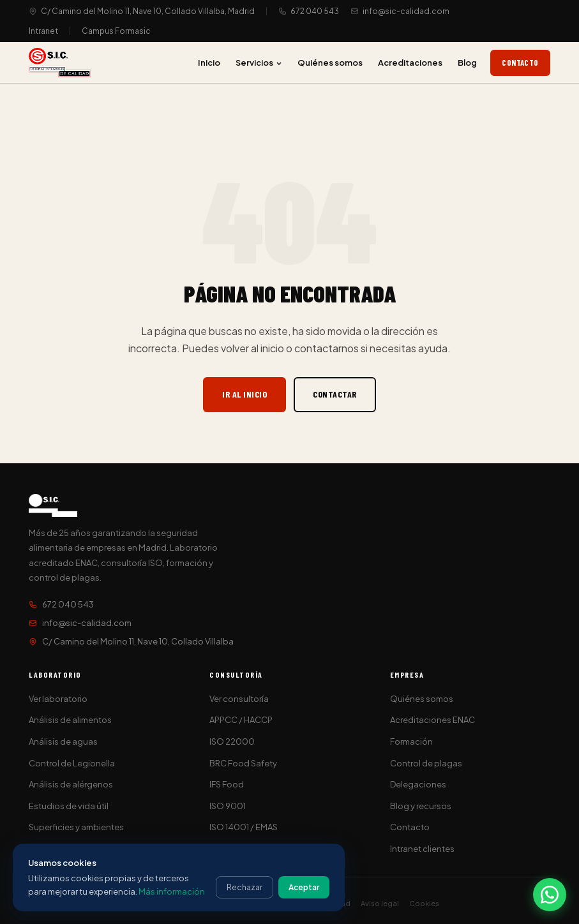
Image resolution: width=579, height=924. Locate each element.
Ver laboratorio (58, 699)
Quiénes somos (330, 63)
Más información (172, 891)
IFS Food (227, 784)
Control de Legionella (72, 763)
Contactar (335, 394)
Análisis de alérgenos (71, 784)
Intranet (43, 31)
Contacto (520, 63)
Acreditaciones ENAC (432, 720)
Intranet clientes (422, 849)
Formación (411, 741)
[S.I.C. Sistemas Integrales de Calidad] (59, 63)
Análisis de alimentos (70, 720)
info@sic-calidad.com (406, 11)
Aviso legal (380, 903)
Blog (467, 63)
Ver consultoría (239, 699)
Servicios (259, 63)
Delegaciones (418, 784)
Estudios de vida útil (69, 806)
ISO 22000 (232, 741)
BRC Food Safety (243, 763)
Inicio (209, 63)
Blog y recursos (421, 806)
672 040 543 (315, 11)
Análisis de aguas (63, 741)
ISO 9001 (228, 806)
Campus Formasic (116, 31)
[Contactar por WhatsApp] (550, 895)
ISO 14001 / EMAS (244, 827)
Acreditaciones (410, 63)
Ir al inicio (244, 394)
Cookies (424, 903)
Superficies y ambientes (76, 827)
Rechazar (244, 887)
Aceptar (304, 887)
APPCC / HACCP (241, 720)
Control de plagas (426, 763)
